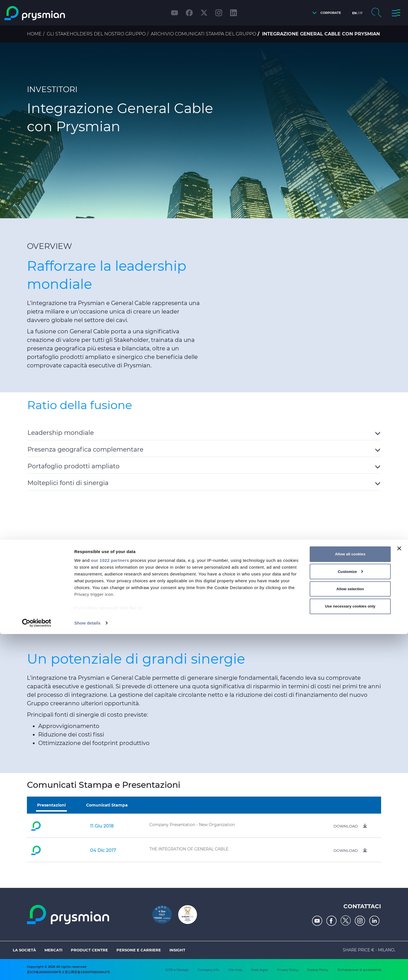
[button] (325, 13)
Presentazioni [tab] (51, 805)
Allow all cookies (350, 900)
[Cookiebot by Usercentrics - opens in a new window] (37, 969)
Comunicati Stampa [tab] (107, 805)
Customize (350, 917)
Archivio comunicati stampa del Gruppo (203, 34)
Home (34, 34)
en (354, 13)
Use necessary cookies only (350, 952)
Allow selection (350, 935)
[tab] (204, 432)
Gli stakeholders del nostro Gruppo (96, 34)
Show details (87, 969)
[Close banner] (399, 894)
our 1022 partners (110, 906)
